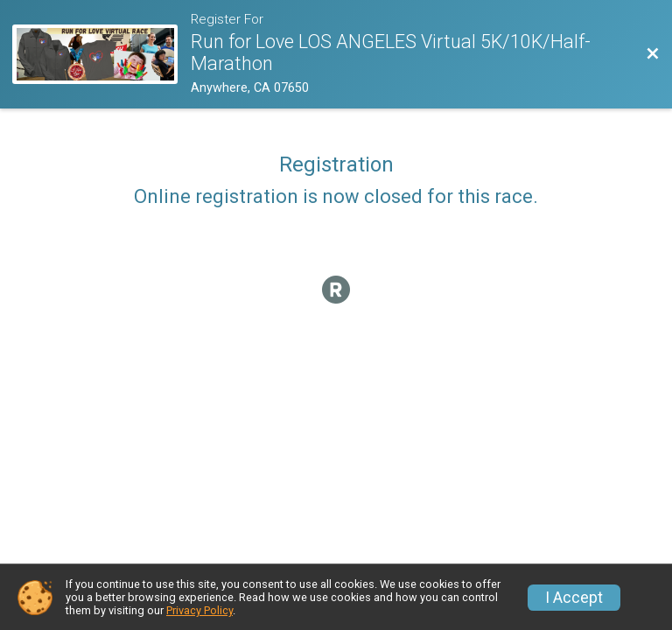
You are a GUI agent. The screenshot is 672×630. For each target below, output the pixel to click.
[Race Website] (101, 55)
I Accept (574, 598)
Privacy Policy (199, 610)
